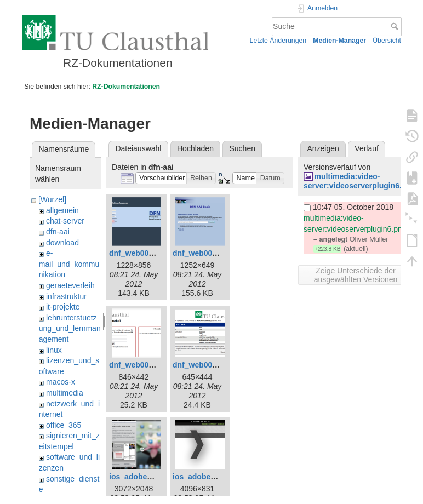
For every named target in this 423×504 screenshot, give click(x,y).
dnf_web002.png (203, 253)
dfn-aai (58, 232)
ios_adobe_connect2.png (219, 477)
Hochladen (195, 148)
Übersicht (387, 41)
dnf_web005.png (203, 365)
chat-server (65, 221)
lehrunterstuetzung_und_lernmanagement (70, 328)
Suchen (242, 148)
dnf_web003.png (139, 365)
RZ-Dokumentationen (126, 87)
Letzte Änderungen (278, 41)
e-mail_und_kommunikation (69, 264)
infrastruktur (66, 296)
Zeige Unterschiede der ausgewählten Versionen (356, 275)
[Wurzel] (52, 199)
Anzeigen (323, 148)
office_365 (64, 425)
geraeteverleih (70, 285)
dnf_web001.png (139, 253)
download (62, 243)
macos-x (61, 382)
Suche (396, 26)
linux (54, 350)
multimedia (65, 393)
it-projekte (63, 307)
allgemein (62, 210)
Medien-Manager (339, 41)
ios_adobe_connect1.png (155, 477)
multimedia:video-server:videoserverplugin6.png (360, 181)
